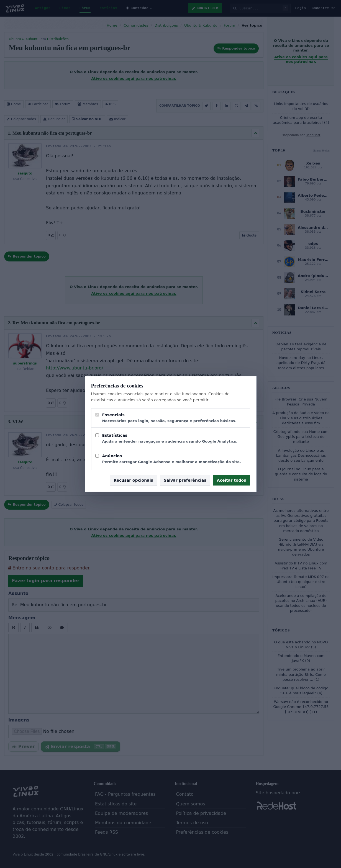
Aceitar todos (232, 480)
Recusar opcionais (133, 480)
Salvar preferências (185, 480)
